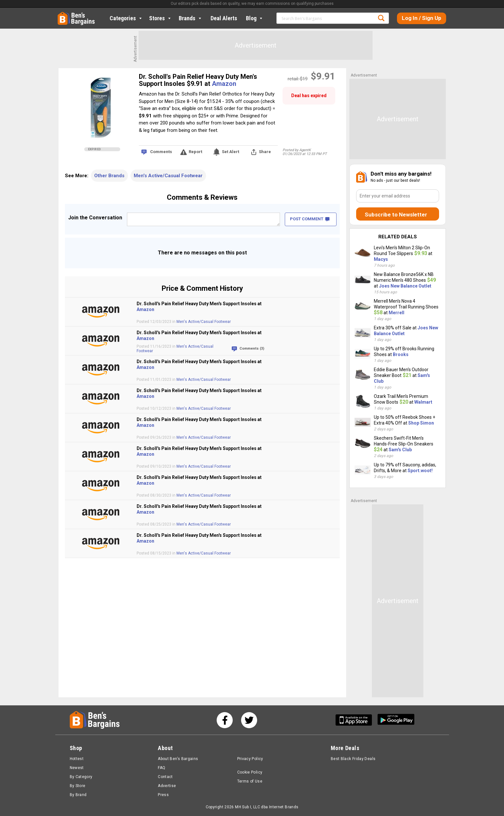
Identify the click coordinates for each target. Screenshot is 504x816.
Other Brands (109, 176)
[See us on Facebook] (225, 720)
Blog (255, 18)
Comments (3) (252, 348)
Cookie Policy (250, 772)
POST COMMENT (310, 219)
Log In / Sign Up (422, 18)
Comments (161, 152)
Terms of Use (250, 781)
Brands (191, 18)
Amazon (224, 84)
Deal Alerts (224, 18)
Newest (77, 768)
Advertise (167, 786)
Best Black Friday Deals (353, 759)
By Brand (78, 795)
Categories (126, 18)
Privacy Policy (250, 759)
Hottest (77, 759)
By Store (78, 786)
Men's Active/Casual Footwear (168, 176)
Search (381, 18)
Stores (161, 18)
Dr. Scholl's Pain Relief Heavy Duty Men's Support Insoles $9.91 (198, 80)
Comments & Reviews (202, 197)
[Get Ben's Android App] (396, 720)
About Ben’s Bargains (178, 759)
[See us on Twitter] (249, 720)
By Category (81, 777)
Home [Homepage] (62, 14)
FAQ (162, 768)
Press (163, 795)
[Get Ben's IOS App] (356, 720)
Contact (165, 777)
